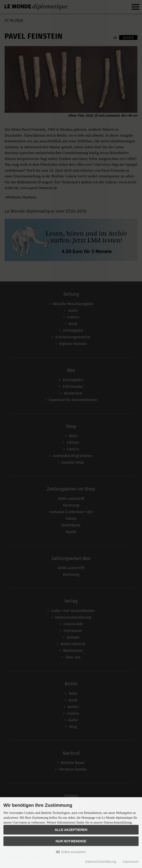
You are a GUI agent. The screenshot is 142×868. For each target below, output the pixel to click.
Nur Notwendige (71, 841)
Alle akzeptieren (71, 830)
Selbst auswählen (71, 852)
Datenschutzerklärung (101, 862)
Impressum (131, 862)
